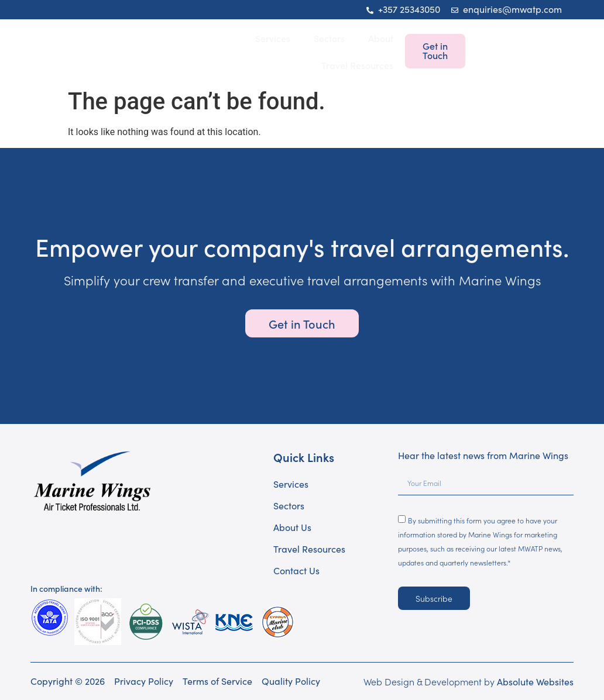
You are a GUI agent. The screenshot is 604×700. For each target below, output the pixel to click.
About (381, 38)
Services (273, 38)
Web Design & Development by (469, 681)
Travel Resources (357, 65)
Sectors (329, 38)
